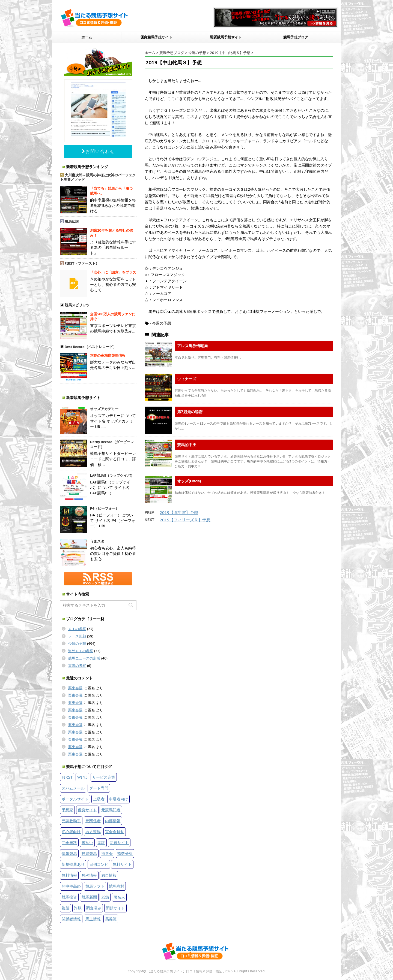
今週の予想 (77, 644)
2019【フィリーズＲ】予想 (185, 520)
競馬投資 (69, 897)
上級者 (99, 799)
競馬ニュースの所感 (84, 658)
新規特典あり (73, 864)
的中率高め (71, 886)
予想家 (67, 810)
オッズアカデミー (104, 409)
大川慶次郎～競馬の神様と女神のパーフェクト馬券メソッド (98, 177)
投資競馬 (89, 853)
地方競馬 (93, 832)
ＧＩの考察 (77, 629)
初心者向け (71, 832)
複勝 (65, 908)
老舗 (105, 897)
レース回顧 (77, 636)
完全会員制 (115, 832)
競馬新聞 (89, 897)
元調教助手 (71, 821)
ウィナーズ (187, 379)
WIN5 (82, 777)
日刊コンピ (99, 864)
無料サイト (122, 864)
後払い (87, 843)
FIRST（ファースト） (82, 263)
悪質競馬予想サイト (226, 37)
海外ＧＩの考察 (81, 651)
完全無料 (69, 843)
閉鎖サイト (115, 908)
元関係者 (93, 821)
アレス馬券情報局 (192, 346)
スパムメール (73, 788)
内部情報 (113, 821)
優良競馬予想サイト (156, 37)
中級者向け (118, 799)
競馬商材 (117, 886)
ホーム (87, 37)
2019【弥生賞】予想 (179, 512)
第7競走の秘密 (190, 412)
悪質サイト (119, 843)
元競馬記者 (111, 810)
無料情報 (69, 875)
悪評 (101, 843)
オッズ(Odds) (189, 481)
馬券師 (111, 919)
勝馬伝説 (72, 221)
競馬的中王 (187, 445)
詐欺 (78, 908)
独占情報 (89, 875)
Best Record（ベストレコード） (91, 347)
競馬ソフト (95, 886)
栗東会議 (75, 688)
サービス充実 (104, 777)
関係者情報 (71, 919)
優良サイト (87, 810)
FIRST (67, 777)
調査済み (94, 908)
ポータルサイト (75, 799)
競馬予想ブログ (296, 37)
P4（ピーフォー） (105, 508)
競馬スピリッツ (77, 305)
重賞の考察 (77, 666)
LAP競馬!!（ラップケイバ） (112, 475)
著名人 (119, 897)
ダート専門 (99, 788)
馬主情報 (93, 919)
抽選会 (107, 853)
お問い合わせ (98, 151)
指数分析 (125, 853)
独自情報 (109, 875)
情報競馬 (69, 853)
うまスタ (97, 541)
